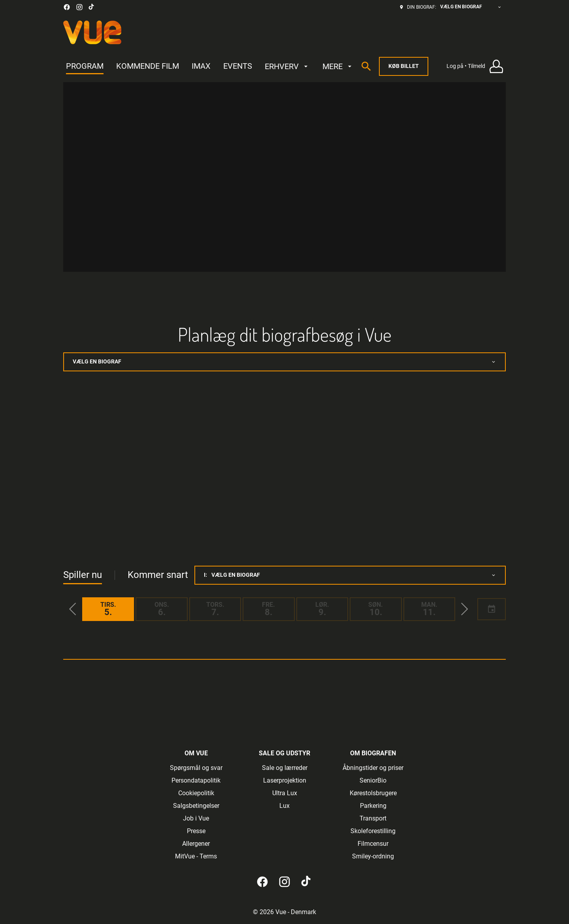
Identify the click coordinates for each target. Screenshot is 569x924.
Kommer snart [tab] (158, 575)
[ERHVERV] (287, 66)
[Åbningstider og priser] (373, 768)
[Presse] (196, 831)
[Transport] (373, 819)
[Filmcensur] (373, 844)
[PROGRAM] (85, 66)
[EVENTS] (238, 66)
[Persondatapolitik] (196, 781)
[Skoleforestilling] (373, 831)
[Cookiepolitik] (196, 793)
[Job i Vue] (196, 819)
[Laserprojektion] (285, 781)
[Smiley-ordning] (373, 856)
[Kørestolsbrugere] (373, 793)
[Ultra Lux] (285, 793)
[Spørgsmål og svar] (196, 768)
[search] (366, 66)
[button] (73, 609)
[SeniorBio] (373, 781)
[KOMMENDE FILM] (148, 66)
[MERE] (338, 66)
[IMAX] (201, 66)
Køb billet (404, 66)
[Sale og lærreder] (285, 768)
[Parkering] (373, 806)
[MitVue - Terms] (196, 856)
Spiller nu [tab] (83, 575)
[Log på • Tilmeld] (476, 67)
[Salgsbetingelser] (196, 806)
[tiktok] (92, 7)
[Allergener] (196, 844)
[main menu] (210, 66)
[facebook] (67, 7)
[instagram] (79, 7)
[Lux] (284, 806)
